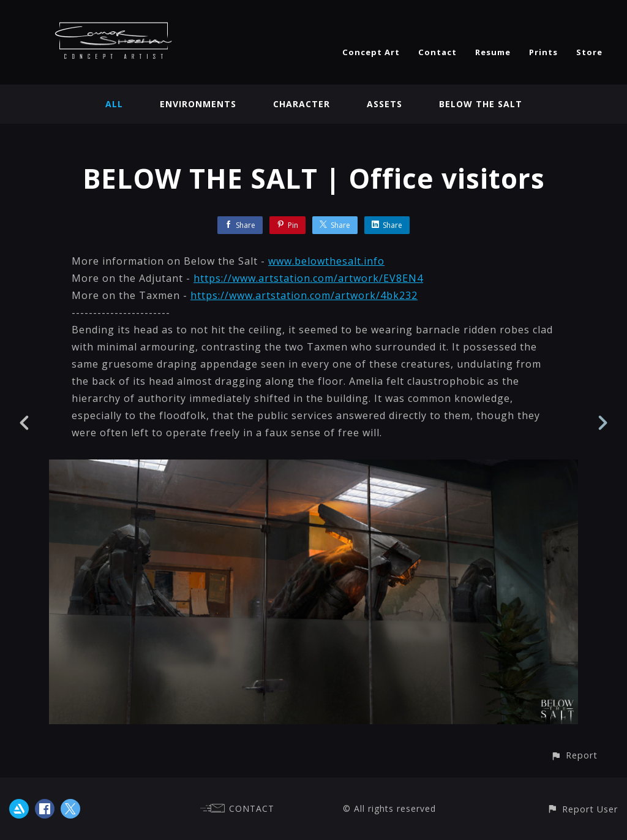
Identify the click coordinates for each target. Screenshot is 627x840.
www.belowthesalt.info (326, 261)
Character (302, 104)
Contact (437, 52)
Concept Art (371, 52)
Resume (493, 52)
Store (589, 52)
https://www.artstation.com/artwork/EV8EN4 (308, 278)
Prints (543, 52)
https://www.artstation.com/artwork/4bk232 (304, 295)
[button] (574, 755)
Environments (198, 104)
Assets (385, 104)
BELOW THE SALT (481, 104)
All (114, 104)
